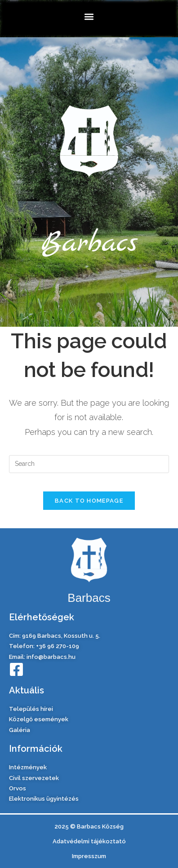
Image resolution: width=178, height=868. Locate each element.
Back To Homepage (89, 501)
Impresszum (89, 856)
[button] (89, 16)
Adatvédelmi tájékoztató (89, 841)
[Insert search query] (89, 464)
